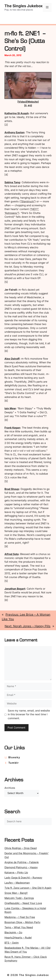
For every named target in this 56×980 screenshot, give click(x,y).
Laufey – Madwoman (17, 883)
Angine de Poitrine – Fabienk (22, 862)
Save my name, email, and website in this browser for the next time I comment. (29, 714)
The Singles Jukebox (24, 6)
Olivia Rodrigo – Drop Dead (21, 848)
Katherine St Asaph (17, 113)
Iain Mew (10, 408)
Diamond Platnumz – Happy (21, 867)
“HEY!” (34, 209)
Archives (10, 788)
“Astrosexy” (11, 213)
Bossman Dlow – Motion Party (22, 922)
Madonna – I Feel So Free (20, 917)
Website (33, 102)
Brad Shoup (12, 489)
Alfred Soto (11, 554)
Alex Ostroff (12, 359)
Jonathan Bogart (15, 589)
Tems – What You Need (19, 927)
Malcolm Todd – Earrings (19, 898)
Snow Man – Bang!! (16, 893)
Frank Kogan (12, 428)
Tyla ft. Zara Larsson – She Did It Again (28, 888)
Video (22, 102)
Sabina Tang (12, 182)
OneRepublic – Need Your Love (23, 903)
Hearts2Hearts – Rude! (18, 938)
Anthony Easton (14, 132)
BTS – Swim (12, 943)
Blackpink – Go (13, 932)
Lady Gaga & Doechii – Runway (23, 878)
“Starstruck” (28, 201)
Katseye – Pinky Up (16, 873)
